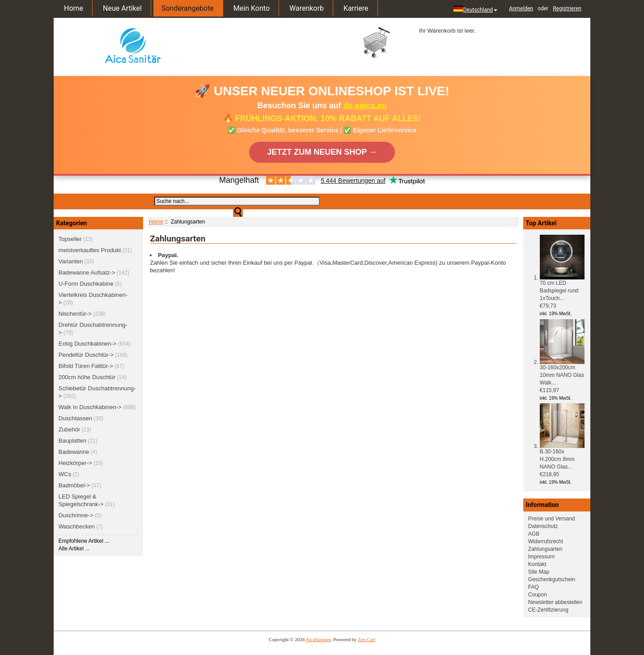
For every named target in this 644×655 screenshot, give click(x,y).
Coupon (538, 595)
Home (74, 8)
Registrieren (567, 8)
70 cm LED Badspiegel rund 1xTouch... (562, 288)
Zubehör (69, 429)
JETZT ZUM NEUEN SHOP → (322, 152)
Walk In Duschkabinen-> (90, 407)
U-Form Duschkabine (86, 284)
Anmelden (521, 8)
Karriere (356, 8)
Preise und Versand (552, 519)
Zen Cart (366, 639)
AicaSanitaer (318, 639)
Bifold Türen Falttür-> (86, 366)
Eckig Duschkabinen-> (88, 344)
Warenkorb (307, 8)
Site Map (539, 572)
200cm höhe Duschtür (87, 377)
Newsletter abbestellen (555, 602)
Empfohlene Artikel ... (84, 541)
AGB (534, 534)
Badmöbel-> (74, 485)
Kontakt (537, 564)
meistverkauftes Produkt (90, 250)
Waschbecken (77, 526)
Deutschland (475, 9)
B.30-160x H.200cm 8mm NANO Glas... (562, 456)
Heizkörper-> (75, 463)
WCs (65, 474)
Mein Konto (252, 8)
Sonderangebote (188, 8)
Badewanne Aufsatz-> (87, 273)
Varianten (71, 261)
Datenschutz (543, 526)
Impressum (541, 557)
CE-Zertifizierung (548, 610)
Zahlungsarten (545, 549)
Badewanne (74, 452)
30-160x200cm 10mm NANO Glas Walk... (562, 372)
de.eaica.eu (365, 106)
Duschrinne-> (76, 515)
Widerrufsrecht (546, 541)
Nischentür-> (75, 314)
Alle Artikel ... (74, 549)
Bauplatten (72, 441)
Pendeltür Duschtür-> (86, 355)
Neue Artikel (122, 8)
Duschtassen (75, 418)
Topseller (70, 239)
